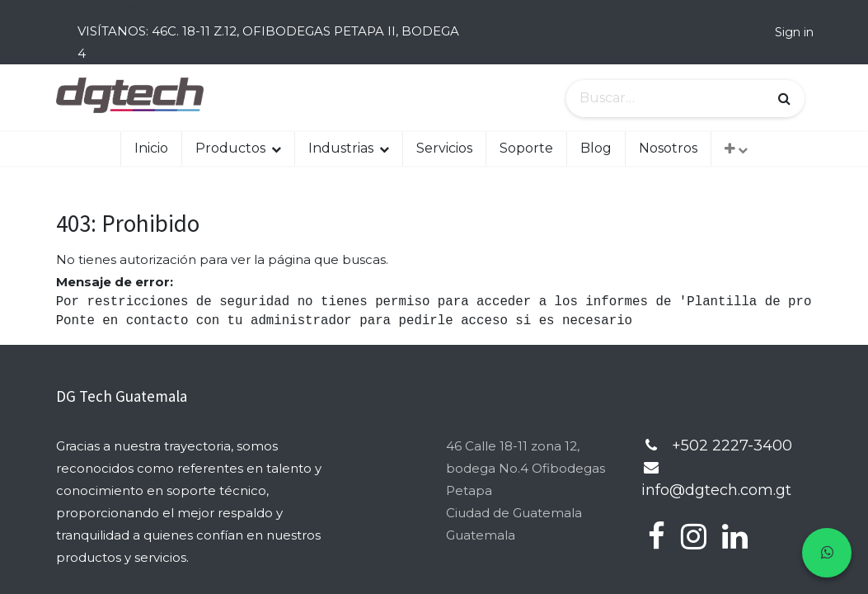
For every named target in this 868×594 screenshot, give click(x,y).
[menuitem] (151, 148)
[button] (736, 149)
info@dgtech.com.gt (716, 490)
